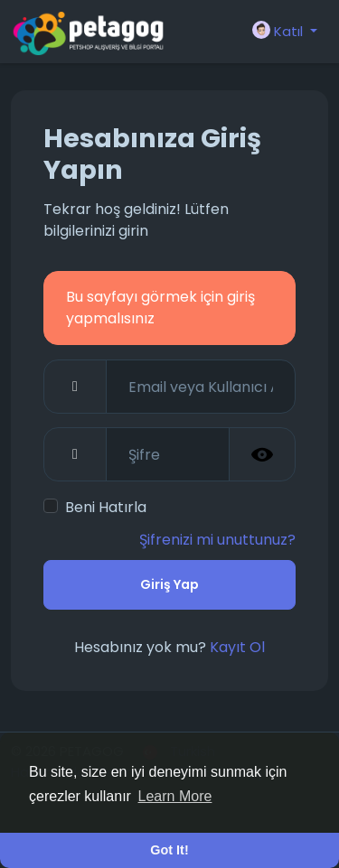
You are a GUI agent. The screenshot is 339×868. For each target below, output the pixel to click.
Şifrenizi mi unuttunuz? (217, 540)
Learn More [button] (175, 796)
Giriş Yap (169, 584)
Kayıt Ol (237, 647)
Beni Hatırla (106, 507)
